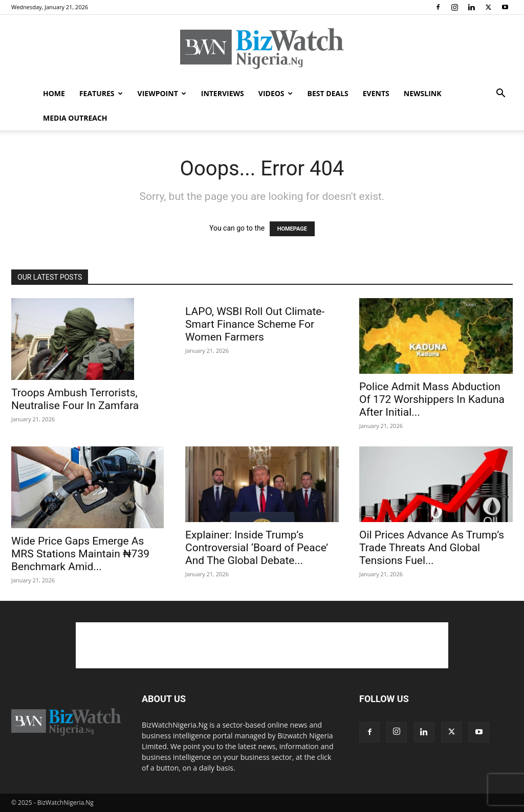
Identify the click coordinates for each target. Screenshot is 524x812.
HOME (54, 93)
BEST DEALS (328, 93)
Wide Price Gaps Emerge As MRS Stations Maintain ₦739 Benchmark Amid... (80, 554)
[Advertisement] (262, 645)
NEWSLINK (423, 93)
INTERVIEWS (223, 93)
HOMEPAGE (292, 229)
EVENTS (376, 93)
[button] (500, 94)
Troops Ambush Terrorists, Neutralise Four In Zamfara (75, 399)
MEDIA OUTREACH (75, 118)
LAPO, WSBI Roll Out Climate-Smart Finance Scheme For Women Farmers (255, 324)
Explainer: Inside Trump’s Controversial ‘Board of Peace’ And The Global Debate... (257, 548)
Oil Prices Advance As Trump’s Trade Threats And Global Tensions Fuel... (432, 548)
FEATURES (101, 93)
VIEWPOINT (162, 93)
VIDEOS (276, 93)
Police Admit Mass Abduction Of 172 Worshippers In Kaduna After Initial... (432, 399)
